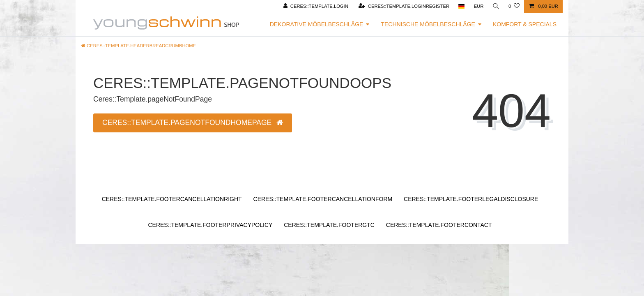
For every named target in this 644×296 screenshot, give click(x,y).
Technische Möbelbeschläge (428, 24)
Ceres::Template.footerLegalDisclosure (471, 199)
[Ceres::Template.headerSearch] (496, 6)
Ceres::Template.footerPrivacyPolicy (210, 225)
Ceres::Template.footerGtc (329, 225)
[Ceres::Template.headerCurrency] (478, 6)
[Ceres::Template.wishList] (514, 6)
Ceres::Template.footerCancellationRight (172, 199)
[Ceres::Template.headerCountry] (461, 6)
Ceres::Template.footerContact (439, 225)
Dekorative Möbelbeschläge (317, 24)
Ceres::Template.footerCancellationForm (323, 199)
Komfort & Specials (525, 24)
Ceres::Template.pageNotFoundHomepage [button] (193, 123)
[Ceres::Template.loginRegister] (403, 6)
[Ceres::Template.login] (315, 6)
